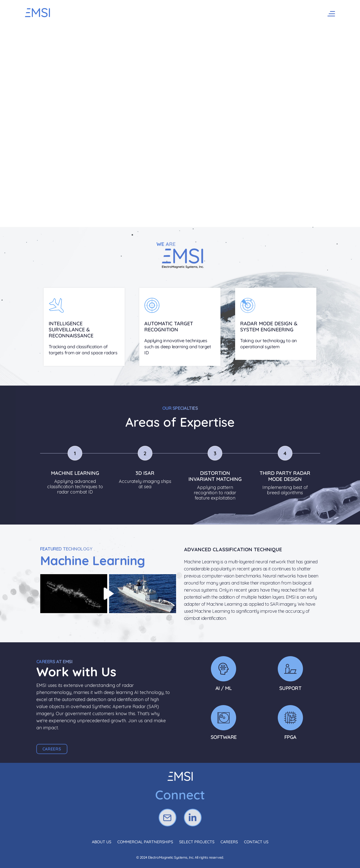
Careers (229, 842)
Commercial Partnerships (145, 842)
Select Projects (197, 842)
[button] (52, 749)
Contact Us (256, 842)
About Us (102, 842)
